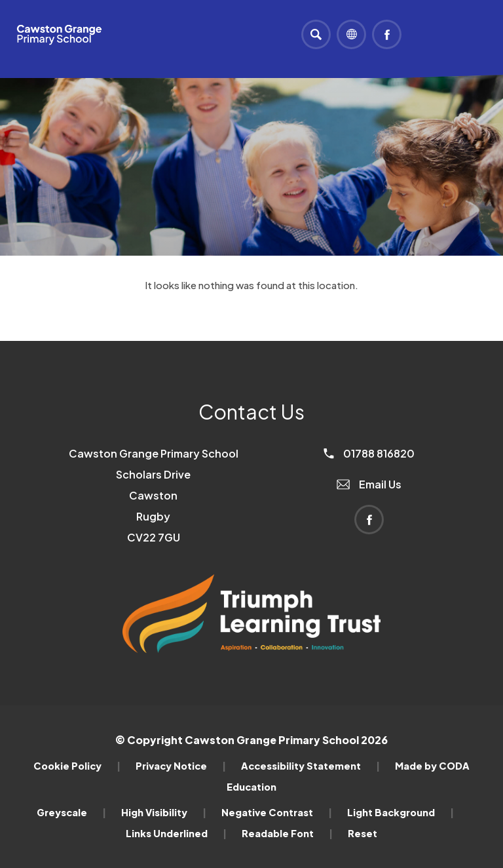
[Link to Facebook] (387, 34)
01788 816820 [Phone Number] (369, 453)
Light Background (401, 812)
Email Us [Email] (369, 484)
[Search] (316, 34)
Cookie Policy (77, 766)
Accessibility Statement (310, 766)
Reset (363, 833)
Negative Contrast (277, 812)
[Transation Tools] (351, 34)
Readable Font (287, 833)
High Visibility (164, 812)
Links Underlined (176, 833)
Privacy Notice (181, 766)
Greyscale (71, 812)
